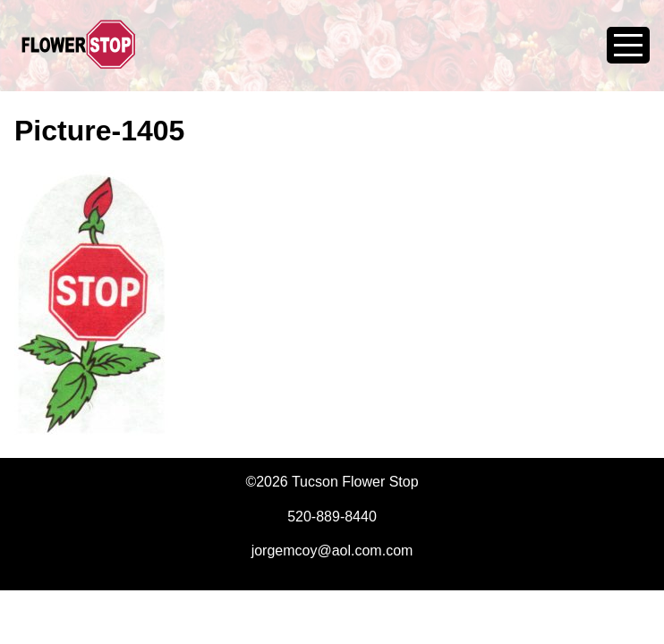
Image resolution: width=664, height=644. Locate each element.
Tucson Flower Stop (79, 55)
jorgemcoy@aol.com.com (332, 551)
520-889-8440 (332, 517)
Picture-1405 (99, 131)
